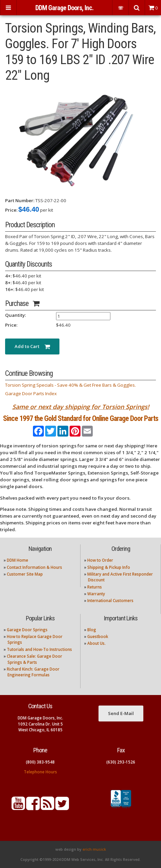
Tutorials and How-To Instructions (39, 649)
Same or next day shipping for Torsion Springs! (81, 407)
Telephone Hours (40, 772)
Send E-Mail (121, 713)
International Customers (110, 601)
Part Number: (20, 200)
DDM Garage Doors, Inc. (64, 8)
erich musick (94, 849)
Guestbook (98, 636)
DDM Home (17, 560)
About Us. (96, 643)
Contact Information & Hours (34, 567)
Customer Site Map (25, 574)
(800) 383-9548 (40, 762)
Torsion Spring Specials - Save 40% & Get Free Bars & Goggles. (70, 385)
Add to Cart (32, 346)
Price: (11, 210)
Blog (92, 630)
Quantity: (15, 315)
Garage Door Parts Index (31, 393)
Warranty (96, 594)
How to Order (100, 560)
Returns (95, 587)
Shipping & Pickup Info (109, 567)
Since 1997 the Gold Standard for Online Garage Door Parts (81, 418)
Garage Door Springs (27, 630)
